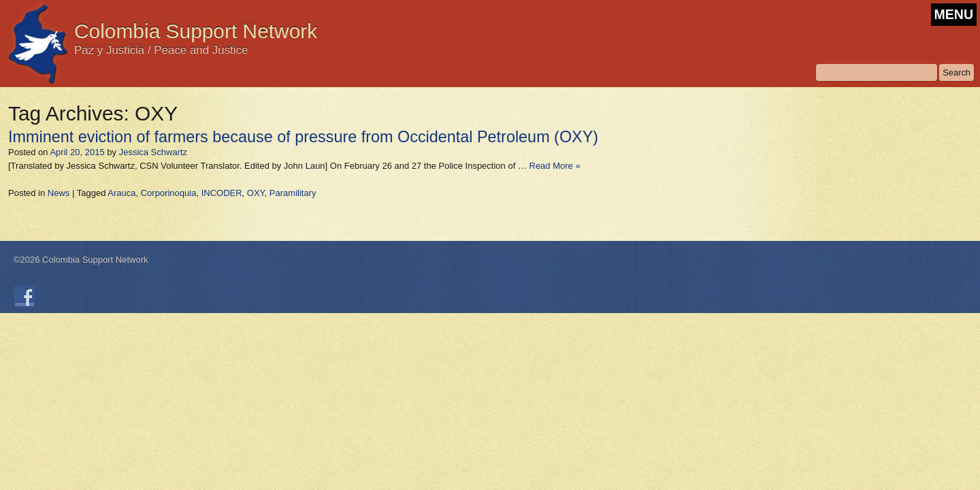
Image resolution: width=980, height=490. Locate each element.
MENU (954, 14)
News (59, 193)
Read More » (555, 166)
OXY (256, 193)
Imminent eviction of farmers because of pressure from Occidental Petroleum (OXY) (303, 137)
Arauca (121, 193)
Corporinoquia (169, 193)
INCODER (222, 193)
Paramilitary (293, 193)
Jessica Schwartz (153, 152)
